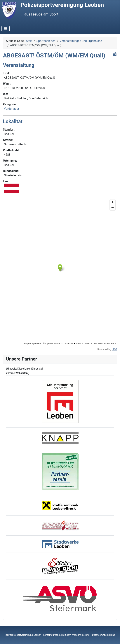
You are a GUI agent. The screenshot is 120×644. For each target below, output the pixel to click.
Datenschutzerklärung (104, 635)
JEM (114, 350)
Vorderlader (12, 109)
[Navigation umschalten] (6, 29)
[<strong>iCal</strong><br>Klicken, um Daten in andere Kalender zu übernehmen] (115, 54)
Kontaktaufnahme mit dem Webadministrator (67, 635)
